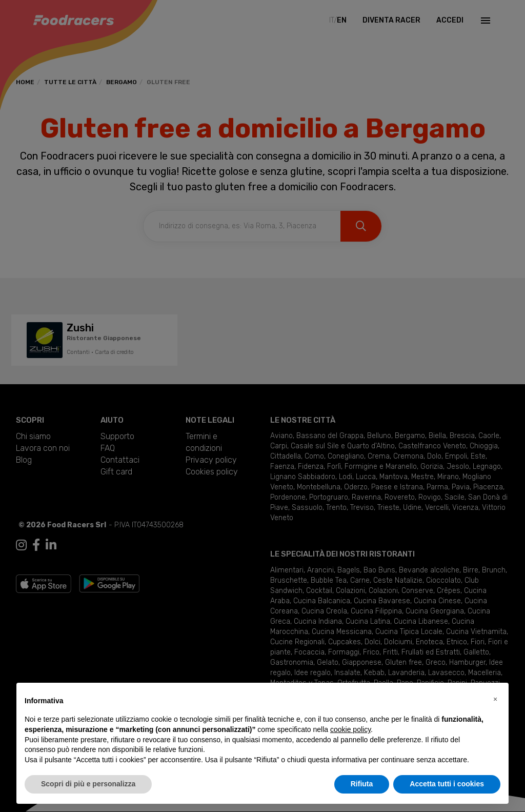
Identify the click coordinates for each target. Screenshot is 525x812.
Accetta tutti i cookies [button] (447, 784)
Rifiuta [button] (362, 784)
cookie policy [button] (350, 729)
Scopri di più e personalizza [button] (88, 784)
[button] (495, 699)
